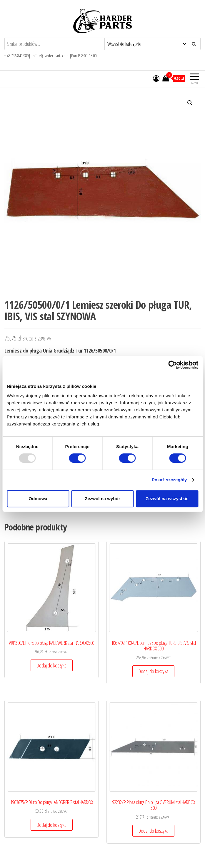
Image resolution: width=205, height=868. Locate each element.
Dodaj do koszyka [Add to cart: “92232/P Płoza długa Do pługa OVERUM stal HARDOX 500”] (153, 831)
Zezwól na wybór (102, 499)
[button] (190, 103)
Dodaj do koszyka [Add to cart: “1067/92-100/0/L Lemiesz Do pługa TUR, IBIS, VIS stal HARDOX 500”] (153, 671)
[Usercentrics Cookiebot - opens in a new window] (172, 365)
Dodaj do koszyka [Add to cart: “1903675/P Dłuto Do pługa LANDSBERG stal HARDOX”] (52, 825)
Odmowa (38, 499)
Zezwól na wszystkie (167, 499)
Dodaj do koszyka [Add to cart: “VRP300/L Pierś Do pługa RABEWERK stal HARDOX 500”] (52, 665)
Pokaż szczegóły (169, 480)
